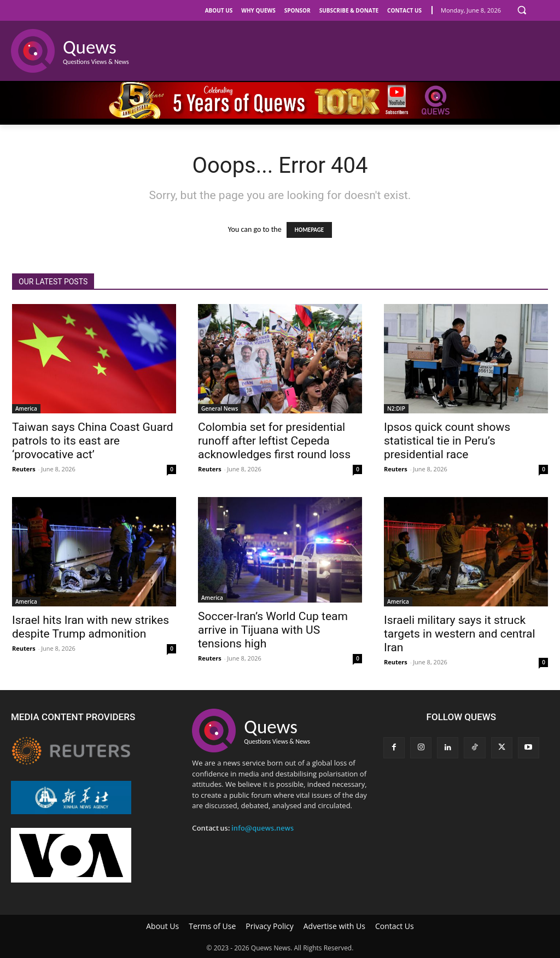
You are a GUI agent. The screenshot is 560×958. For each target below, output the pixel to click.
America (26, 408)
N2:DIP (396, 408)
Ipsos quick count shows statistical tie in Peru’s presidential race (447, 441)
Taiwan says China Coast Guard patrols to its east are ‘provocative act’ (93, 441)
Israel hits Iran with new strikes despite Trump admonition (91, 627)
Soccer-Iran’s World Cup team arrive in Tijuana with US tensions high (273, 630)
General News (220, 408)
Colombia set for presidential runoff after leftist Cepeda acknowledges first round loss (274, 441)
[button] (522, 10)
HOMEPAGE (309, 230)
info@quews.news (262, 828)
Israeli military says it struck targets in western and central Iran (460, 634)
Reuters (24, 469)
